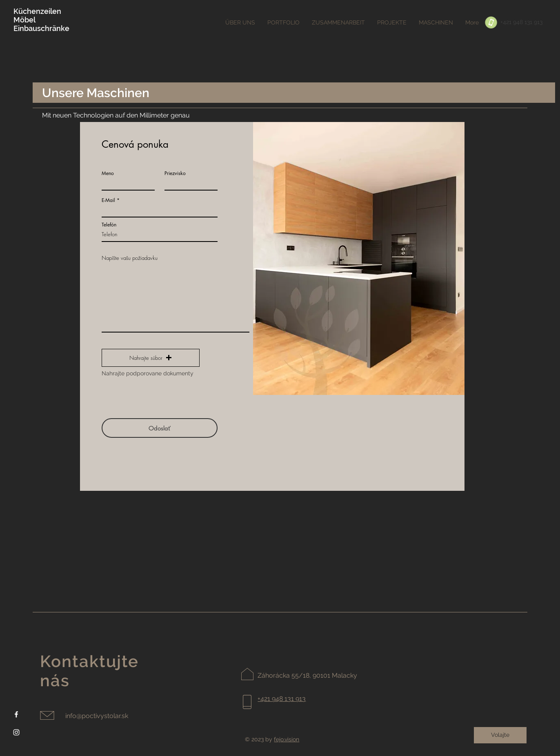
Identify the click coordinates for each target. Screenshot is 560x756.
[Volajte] (500, 735)
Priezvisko (175, 173)
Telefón (109, 225)
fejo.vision (287, 739)
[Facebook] (16, 714)
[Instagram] (16, 732)
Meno (108, 173)
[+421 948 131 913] (521, 22)
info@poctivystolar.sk (97, 716)
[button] (151, 358)
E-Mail (108, 200)
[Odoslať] (160, 428)
